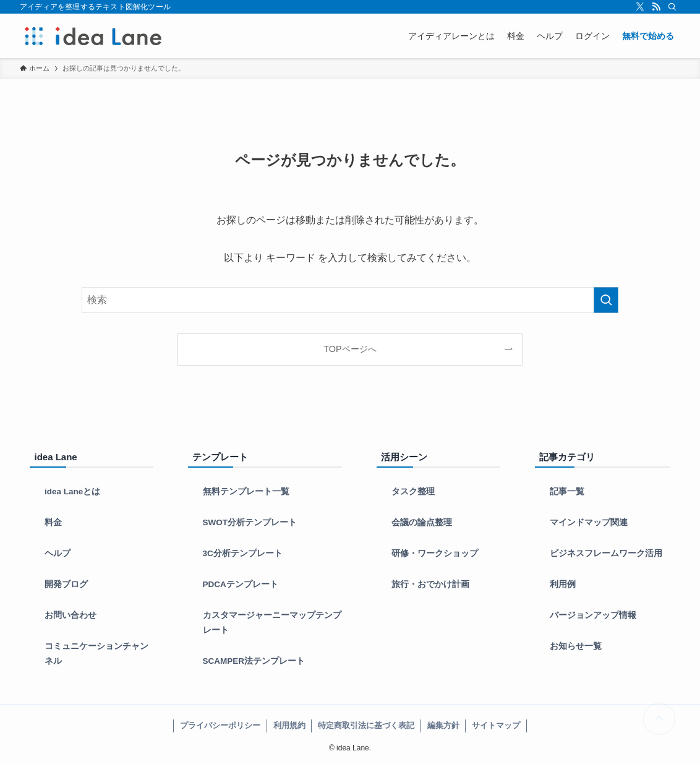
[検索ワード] (350, 300)
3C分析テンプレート (243, 553)
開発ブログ (66, 584)
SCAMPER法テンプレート (254, 661)
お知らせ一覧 (576, 646)
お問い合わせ (70, 615)
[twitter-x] (640, 7)
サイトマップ (496, 725)
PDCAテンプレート (241, 584)
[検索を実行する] (606, 300)
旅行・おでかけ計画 (430, 584)
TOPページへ (350, 349)
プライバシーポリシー (220, 725)
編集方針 (443, 725)
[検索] (672, 7)
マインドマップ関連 (589, 522)
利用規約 (289, 725)
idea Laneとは (72, 491)
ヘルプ (58, 553)
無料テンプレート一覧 (246, 491)
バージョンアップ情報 (593, 615)
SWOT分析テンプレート (250, 522)
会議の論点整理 (422, 522)
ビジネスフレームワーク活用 (606, 553)
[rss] (656, 7)
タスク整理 (413, 491)
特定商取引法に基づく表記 (366, 725)
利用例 (563, 584)
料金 (53, 522)
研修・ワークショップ (435, 553)
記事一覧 (567, 491)
